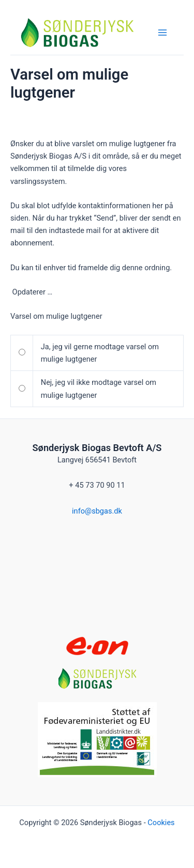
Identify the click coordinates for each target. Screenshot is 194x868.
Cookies (161, 823)
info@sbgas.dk (97, 511)
